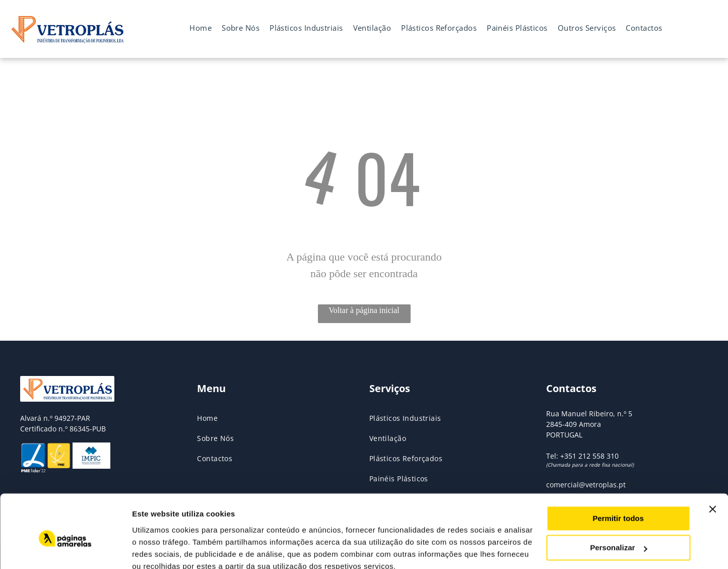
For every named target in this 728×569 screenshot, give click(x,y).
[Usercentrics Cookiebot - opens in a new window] (65, 549)
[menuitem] (201, 28)
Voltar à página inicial (364, 310)
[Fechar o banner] (712, 464)
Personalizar (618, 503)
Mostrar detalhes (163, 549)
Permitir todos (618, 473)
